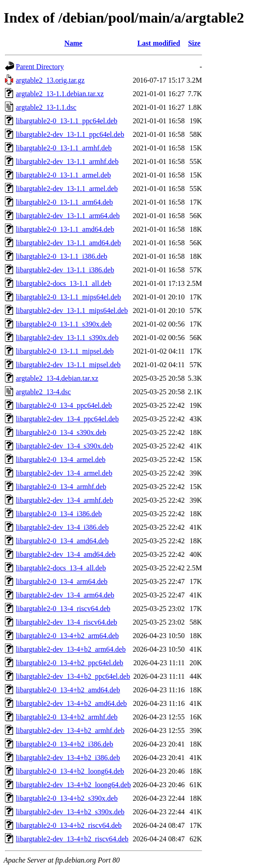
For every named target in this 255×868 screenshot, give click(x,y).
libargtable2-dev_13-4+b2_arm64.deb (71, 649)
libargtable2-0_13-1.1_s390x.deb (64, 324)
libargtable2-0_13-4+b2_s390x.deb (67, 798)
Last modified (159, 43)
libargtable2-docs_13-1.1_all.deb (64, 283)
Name (73, 43)
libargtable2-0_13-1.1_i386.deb (61, 256)
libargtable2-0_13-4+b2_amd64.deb (68, 690)
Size (194, 43)
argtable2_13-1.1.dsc (46, 107)
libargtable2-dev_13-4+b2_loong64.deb (73, 785)
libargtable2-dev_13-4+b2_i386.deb (68, 758)
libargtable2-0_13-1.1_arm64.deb (64, 202)
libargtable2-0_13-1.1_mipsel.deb (65, 351)
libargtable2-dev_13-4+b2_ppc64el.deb (73, 676)
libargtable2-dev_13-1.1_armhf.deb (67, 161)
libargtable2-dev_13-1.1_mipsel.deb (68, 365)
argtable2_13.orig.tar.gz (50, 80)
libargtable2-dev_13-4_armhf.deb (64, 500)
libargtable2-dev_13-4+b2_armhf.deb (70, 730)
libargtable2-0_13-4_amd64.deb (62, 541)
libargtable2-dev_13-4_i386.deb (62, 527)
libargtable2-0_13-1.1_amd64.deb (65, 229)
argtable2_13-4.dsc (43, 392)
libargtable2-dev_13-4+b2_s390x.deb (70, 812)
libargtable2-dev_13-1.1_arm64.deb (68, 216)
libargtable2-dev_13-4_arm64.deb (65, 595)
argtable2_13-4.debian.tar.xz (57, 378)
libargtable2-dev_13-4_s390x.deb (64, 446)
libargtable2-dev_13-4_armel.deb (64, 473)
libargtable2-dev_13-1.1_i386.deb (65, 270)
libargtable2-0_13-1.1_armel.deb (63, 175)
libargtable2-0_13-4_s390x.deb (61, 432)
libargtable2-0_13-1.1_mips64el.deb (68, 297)
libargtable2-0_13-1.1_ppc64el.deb (67, 121)
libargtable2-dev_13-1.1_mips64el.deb (72, 310)
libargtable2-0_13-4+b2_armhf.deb (67, 717)
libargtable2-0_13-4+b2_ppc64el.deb (70, 663)
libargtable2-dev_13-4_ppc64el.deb (67, 419)
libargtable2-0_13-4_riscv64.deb (63, 609)
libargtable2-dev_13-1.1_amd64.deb (68, 243)
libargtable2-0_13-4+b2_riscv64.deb (69, 825)
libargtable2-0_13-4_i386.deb (59, 514)
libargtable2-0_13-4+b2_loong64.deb (70, 771)
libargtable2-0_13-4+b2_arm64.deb (67, 636)
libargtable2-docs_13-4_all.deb (61, 568)
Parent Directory (40, 67)
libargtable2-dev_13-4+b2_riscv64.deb (72, 839)
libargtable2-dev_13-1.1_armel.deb (67, 189)
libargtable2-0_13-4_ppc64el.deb (64, 405)
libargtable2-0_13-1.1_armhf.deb (64, 148)
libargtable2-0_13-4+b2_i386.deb (64, 744)
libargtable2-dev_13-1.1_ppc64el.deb (70, 134)
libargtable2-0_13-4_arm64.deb (62, 581)
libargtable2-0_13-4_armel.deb (61, 460)
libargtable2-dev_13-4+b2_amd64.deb (71, 703)
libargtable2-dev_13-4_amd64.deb (66, 554)
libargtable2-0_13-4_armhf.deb (61, 487)
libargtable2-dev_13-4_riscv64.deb (66, 622)
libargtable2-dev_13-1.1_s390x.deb (67, 338)
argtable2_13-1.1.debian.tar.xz (60, 94)
